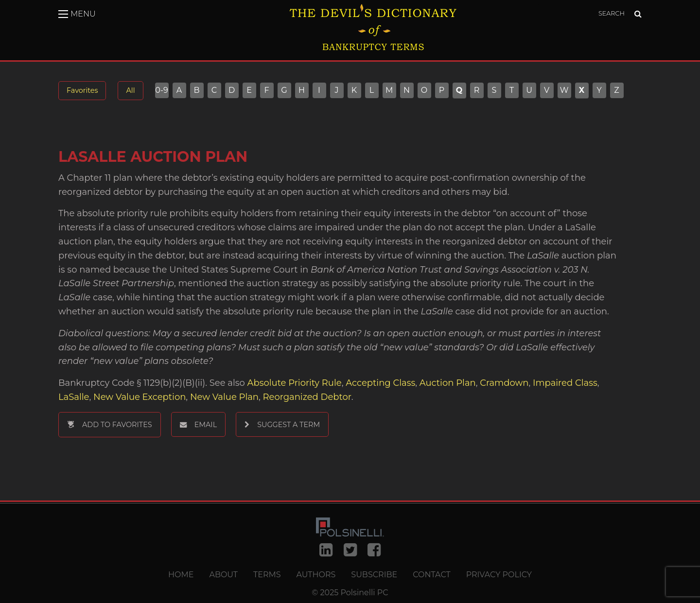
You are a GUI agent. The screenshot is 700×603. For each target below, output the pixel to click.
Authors (316, 575)
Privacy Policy (499, 575)
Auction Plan (448, 383)
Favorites (82, 90)
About (223, 575)
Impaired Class (565, 383)
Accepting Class (380, 383)
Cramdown (504, 383)
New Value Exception (140, 397)
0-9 (162, 90)
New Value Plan (224, 397)
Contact (431, 575)
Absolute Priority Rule (295, 383)
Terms (267, 575)
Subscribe (374, 575)
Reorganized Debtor (307, 397)
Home (181, 575)
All (130, 90)
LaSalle (74, 397)
